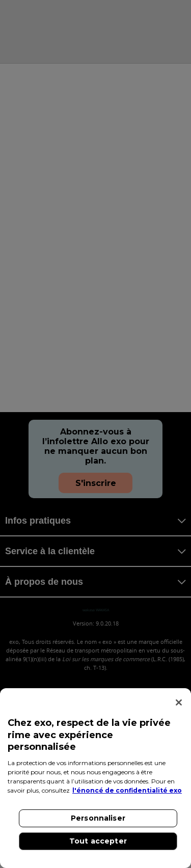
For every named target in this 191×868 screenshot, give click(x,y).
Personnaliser (98, 818)
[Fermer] (179, 702)
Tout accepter (98, 841)
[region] (95, 778)
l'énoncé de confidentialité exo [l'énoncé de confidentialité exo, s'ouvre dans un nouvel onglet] (127, 790)
